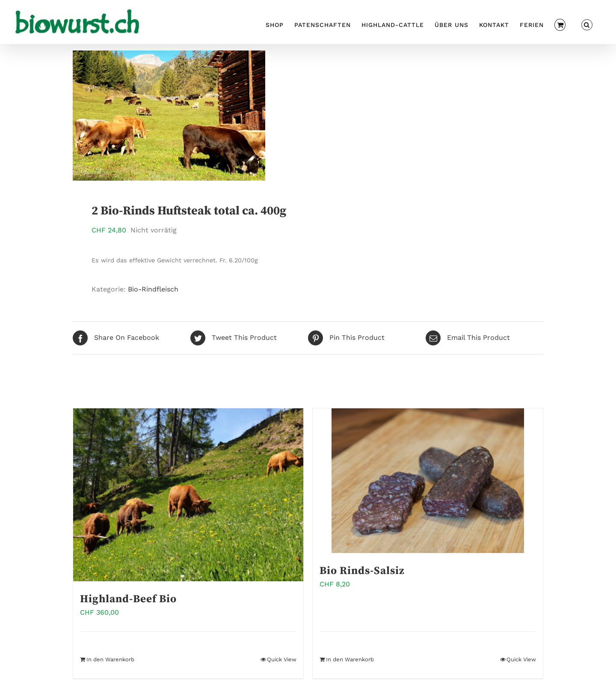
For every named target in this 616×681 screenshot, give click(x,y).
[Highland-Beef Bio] (188, 495)
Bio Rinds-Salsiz (362, 571)
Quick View (282, 659)
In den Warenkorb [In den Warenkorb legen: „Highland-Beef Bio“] (110, 659)
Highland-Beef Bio (128, 599)
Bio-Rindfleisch (153, 289)
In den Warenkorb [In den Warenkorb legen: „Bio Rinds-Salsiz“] (350, 659)
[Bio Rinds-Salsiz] (428, 481)
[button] (587, 24)
